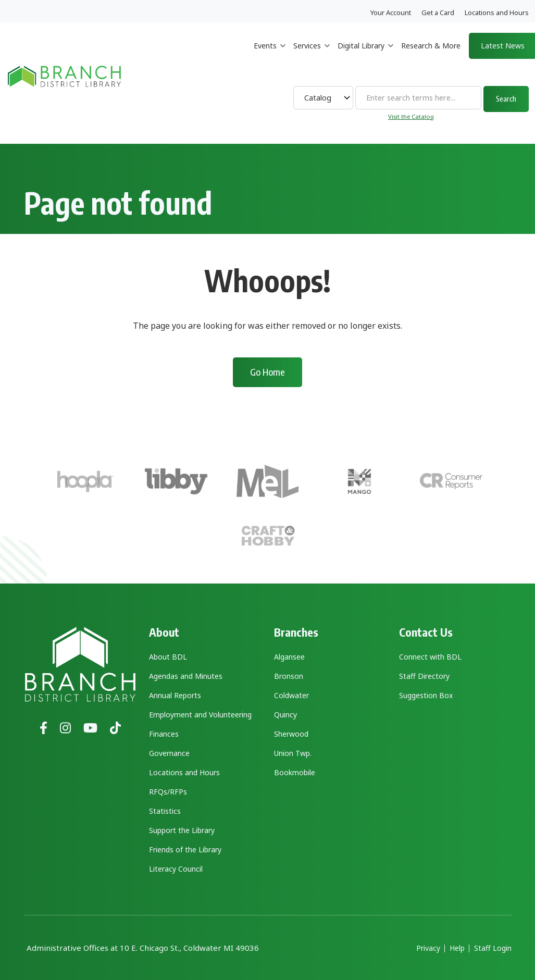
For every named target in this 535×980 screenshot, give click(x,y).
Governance (169, 753)
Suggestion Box (426, 695)
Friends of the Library (185, 849)
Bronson (289, 676)
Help (457, 948)
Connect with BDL (430, 657)
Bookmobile (295, 772)
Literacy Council (176, 869)
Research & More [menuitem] (431, 46)
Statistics (165, 811)
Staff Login (493, 948)
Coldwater (291, 695)
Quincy (285, 715)
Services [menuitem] (312, 55)
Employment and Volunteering (200, 715)
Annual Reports (175, 695)
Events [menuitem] (270, 55)
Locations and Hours (497, 13)
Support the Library (182, 830)
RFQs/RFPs (168, 792)
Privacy (428, 948)
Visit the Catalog (411, 116)
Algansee (289, 657)
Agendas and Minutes (186, 676)
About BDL (168, 657)
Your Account (391, 13)
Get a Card (438, 13)
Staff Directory (424, 676)
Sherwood (291, 734)
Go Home (267, 372)
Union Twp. (293, 753)
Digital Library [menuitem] (365, 55)
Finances (164, 734)
